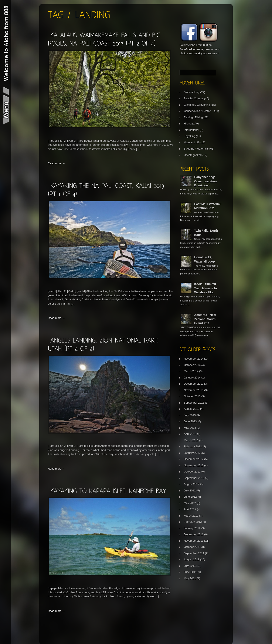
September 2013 (194, 403)
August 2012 (192, 484)
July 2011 (190, 566)
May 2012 (190, 503)
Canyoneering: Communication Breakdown (205, 181)
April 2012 (190, 509)
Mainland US (192, 142)
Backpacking (192, 92)
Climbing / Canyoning (197, 105)
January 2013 (192, 453)
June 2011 (190, 572)
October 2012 (192, 472)
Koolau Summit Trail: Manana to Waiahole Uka (206, 288)
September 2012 (194, 478)
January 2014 (192, 378)
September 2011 (194, 553)
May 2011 (190, 578)
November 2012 (194, 465)
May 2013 (190, 428)
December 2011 (194, 534)
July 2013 (190, 415)
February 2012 (193, 522)
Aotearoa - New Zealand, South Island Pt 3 (205, 319)
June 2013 (190, 421)
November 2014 (194, 359)
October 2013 (192, 396)
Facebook (186, 49)
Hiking (188, 124)
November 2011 (194, 541)
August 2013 (192, 409)
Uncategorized (193, 155)
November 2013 (194, 390)
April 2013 (190, 434)
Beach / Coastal (194, 98)
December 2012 (194, 459)
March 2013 (191, 440)
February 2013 (193, 446)
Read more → (56, 163)
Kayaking (189, 136)
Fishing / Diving (193, 117)
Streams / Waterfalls (196, 149)
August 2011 (192, 559)
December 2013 (194, 384)
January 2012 (192, 528)
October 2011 (192, 547)
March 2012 (191, 516)
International (191, 130)
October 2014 (192, 365)
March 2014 (191, 371)
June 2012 (190, 497)
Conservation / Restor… (199, 111)
